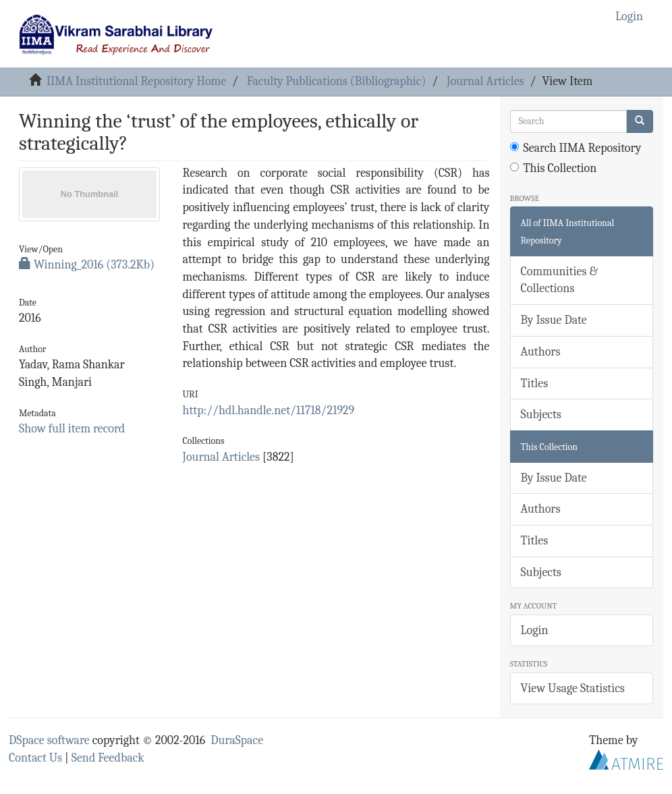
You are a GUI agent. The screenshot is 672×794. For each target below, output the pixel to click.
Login (535, 630)
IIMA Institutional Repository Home (136, 81)
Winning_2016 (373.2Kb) (87, 265)
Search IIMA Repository (576, 148)
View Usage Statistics (573, 688)
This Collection (554, 168)
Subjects (541, 415)
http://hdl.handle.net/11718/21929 (269, 410)
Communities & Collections (559, 280)
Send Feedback (108, 758)
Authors (541, 352)
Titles (535, 384)
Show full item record (72, 429)
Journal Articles (485, 81)
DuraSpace (237, 740)
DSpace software (49, 740)
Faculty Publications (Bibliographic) (336, 81)
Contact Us (35, 758)
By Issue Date (554, 320)
